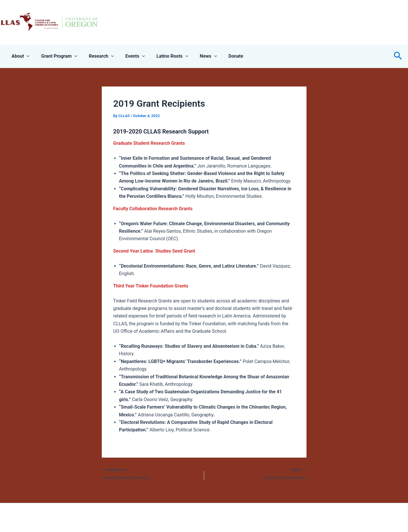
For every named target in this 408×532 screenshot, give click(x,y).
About (19, 56)
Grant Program (56, 56)
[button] (398, 56)
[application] (26, 56)
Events (127, 56)
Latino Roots (162, 56)
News (196, 56)
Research (96, 56)
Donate (221, 56)
